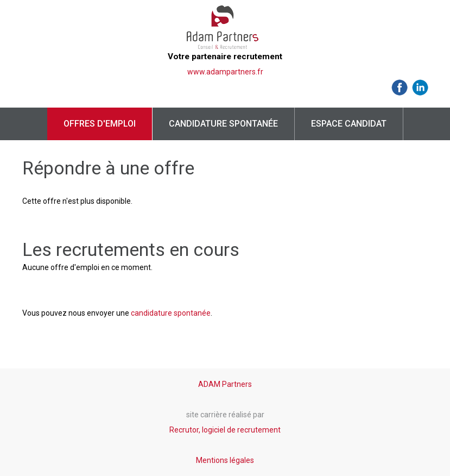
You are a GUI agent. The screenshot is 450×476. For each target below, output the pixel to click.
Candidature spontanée (223, 124)
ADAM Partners (225, 384)
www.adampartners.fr (225, 72)
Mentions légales (225, 460)
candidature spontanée (171, 313)
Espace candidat (349, 124)
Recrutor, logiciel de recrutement (225, 430)
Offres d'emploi (100, 124)
